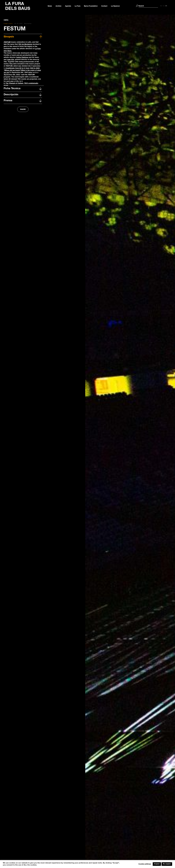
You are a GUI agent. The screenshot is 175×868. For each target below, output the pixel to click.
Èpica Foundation (92, 6)
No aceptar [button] (167, 864)
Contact (106, 6)
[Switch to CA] (166, 6)
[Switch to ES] (164, 6)
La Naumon (117, 6)
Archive (60, 6)
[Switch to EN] (169, 6)
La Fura (79, 6)
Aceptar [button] (157, 864)
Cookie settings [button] (145, 864)
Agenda (69, 6)
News (51, 6)
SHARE (23, 110)
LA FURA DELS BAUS (18, 7)
